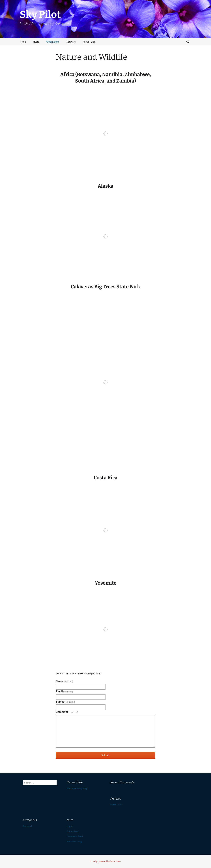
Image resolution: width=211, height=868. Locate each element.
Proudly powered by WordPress (105, 861)
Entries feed (73, 831)
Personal (27, 826)
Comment (67, 712)
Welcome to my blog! (77, 788)
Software (71, 42)
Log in (70, 826)
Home (23, 42)
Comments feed (75, 836)
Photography (53, 42)
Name (64, 681)
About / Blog (89, 42)
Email (64, 692)
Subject (66, 702)
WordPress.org (74, 841)
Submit (105, 755)
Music (36, 42)
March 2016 (116, 805)
